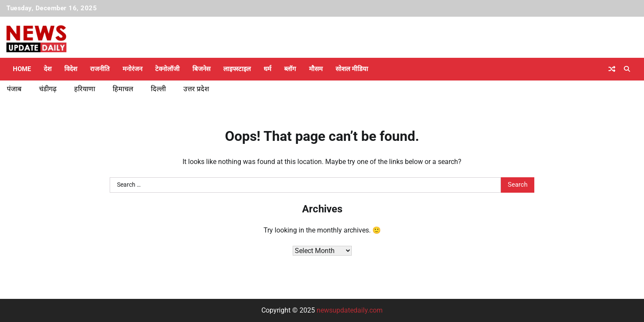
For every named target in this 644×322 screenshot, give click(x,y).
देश (48, 69)
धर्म (267, 69)
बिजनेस (201, 69)
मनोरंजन (132, 69)
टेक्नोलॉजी (167, 69)
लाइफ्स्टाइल (237, 69)
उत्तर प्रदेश (196, 89)
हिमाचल (123, 89)
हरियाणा (85, 89)
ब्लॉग (290, 69)
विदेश (71, 69)
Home (22, 69)
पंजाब (14, 89)
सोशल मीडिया (352, 69)
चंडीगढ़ (48, 89)
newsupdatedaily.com (350, 310)
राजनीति (100, 69)
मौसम (316, 69)
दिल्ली (158, 89)
